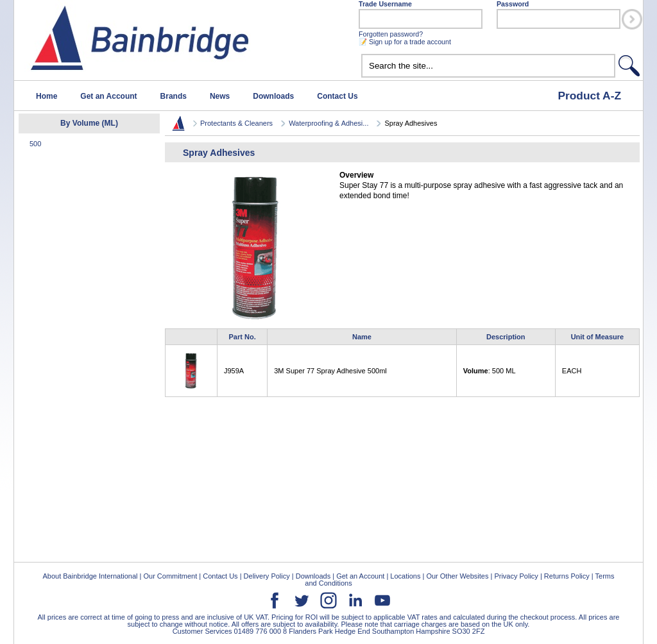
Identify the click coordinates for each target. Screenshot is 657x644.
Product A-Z (589, 96)
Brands (174, 96)
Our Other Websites (457, 576)
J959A (234, 371)
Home (47, 96)
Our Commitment (170, 576)
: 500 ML (490, 371)
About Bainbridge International (90, 576)
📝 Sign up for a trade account (405, 42)
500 (35, 144)
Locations (405, 576)
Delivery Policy (267, 576)
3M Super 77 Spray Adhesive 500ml (330, 371)
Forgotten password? (391, 34)
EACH (572, 371)
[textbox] (488, 66)
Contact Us (337, 96)
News (220, 96)
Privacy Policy (516, 576)
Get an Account (108, 96)
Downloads (273, 96)
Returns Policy (567, 576)
